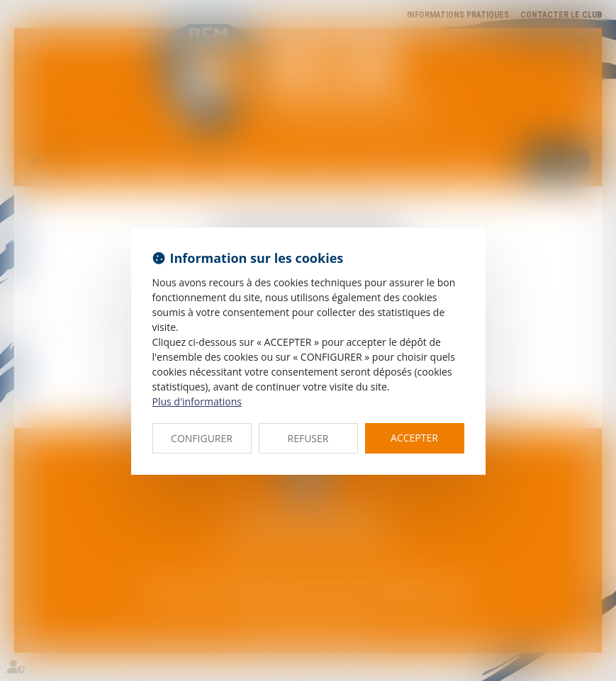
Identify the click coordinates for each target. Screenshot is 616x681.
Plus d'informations (197, 401)
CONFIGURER (202, 438)
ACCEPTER (414, 438)
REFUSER (308, 438)
